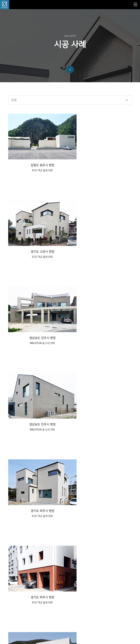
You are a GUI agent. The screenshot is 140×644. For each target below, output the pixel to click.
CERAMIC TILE (80, 580)
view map (17, 622)
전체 (15, 113)
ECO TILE (77, 567)
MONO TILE (78, 575)
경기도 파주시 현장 (39, 332)
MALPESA (78, 562)
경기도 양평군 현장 (39, 411)
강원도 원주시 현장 (39, 172)
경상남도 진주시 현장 (39, 252)
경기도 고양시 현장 (102, 172)
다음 (115, 530)
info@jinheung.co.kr (30, 614)
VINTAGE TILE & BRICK (84, 571)
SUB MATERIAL (80, 584)
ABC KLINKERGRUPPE (83, 558)
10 (98, 529)
